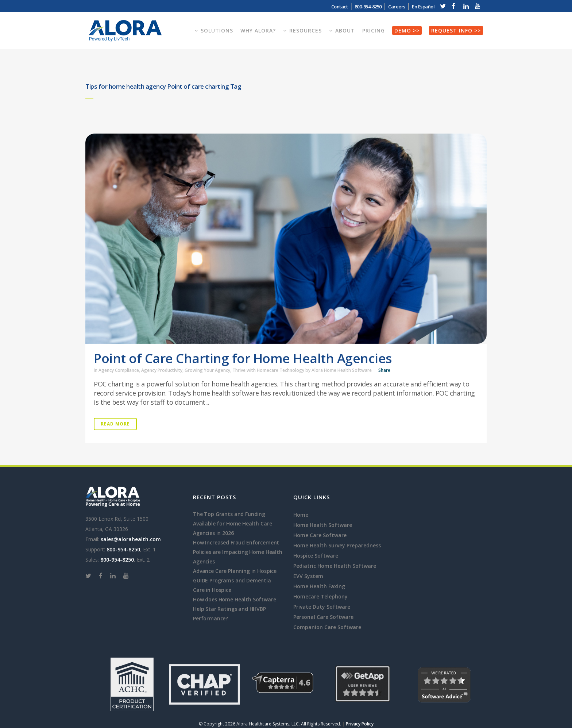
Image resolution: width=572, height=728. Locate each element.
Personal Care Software (323, 617)
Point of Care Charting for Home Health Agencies (243, 358)
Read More (115, 424)
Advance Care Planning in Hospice (235, 571)
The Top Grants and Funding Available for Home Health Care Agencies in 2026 (232, 523)
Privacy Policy (360, 724)
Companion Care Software (327, 627)
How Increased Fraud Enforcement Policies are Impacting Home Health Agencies (238, 552)
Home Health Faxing (319, 586)
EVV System (308, 576)
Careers (397, 7)
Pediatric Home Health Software (335, 566)
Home (301, 515)
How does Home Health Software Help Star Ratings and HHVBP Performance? (235, 609)
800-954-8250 (368, 7)
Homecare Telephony (320, 596)
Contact (340, 7)
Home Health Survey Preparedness (337, 545)
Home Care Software (320, 535)
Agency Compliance (119, 370)
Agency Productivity (162, 370)
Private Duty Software (322, 607)
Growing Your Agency (207, 370)
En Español (423, 7)
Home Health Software (323, 525)
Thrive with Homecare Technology (268, 370)
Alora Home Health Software (342, 370)
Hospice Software (316, 556)
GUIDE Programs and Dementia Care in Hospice (232, 585)
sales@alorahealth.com (131, 539)
